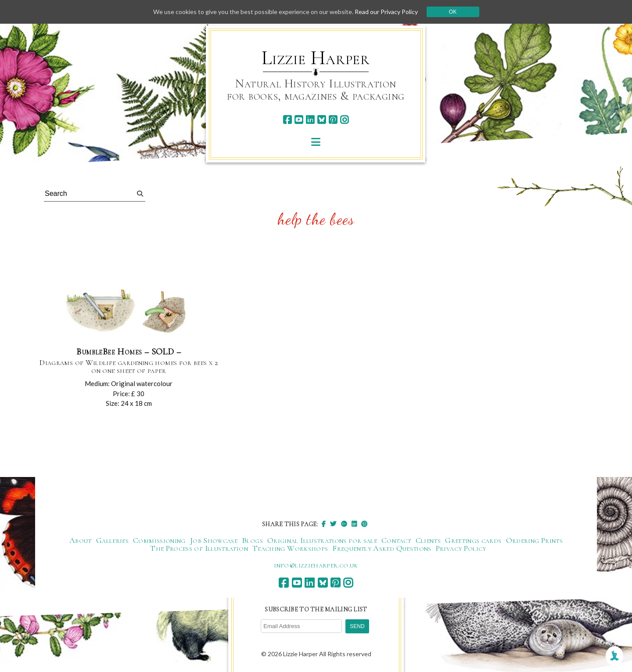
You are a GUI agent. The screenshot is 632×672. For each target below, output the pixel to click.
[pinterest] (333, 120)
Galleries (112, 540)
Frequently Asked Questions (382, 548)
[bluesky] (321, 120)
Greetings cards (473, 540)
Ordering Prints (534, 540)
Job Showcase (214, 540)
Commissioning (159, 540)
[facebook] (287, 120)
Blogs (252, 540)
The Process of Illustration (199, 548)
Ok (453, 12)
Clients (428, 540)
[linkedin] (310, 120)
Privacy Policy (461, 548)
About (81, 540)
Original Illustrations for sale (322, 540)
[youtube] (299, 120)
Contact (396, 540)
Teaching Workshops (290, 548)
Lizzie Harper (316, 58)
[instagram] (344, 120)
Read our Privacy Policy (386, 12)
